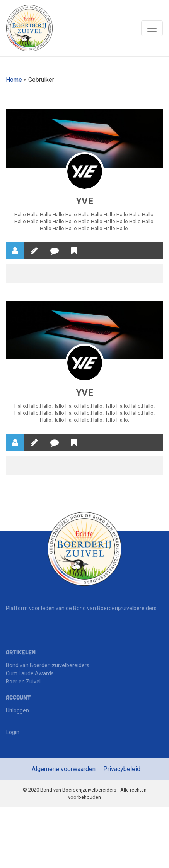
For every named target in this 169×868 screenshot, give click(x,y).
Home (14, 80)
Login (13, 733)
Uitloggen (17, 711)
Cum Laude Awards (30, 674)
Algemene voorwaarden (64, 770)
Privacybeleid (122, 770)
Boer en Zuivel (23, 682)
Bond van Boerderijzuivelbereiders (48, 666)
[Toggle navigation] (152, 28)
